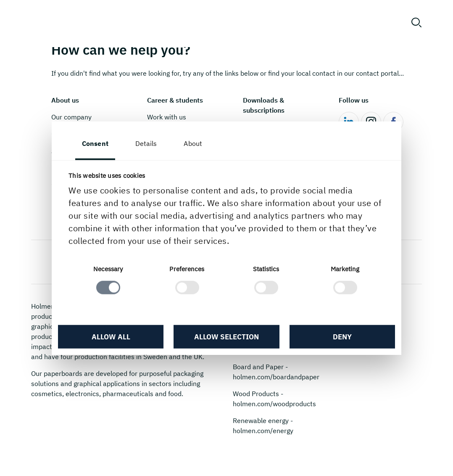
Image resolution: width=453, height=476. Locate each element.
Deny (342, 336)
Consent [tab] (95, 143)
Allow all (111, 336)
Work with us (167, 117)
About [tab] (193, 143)
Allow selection (226, 336)
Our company (71, 117)
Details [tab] (146, 143)
